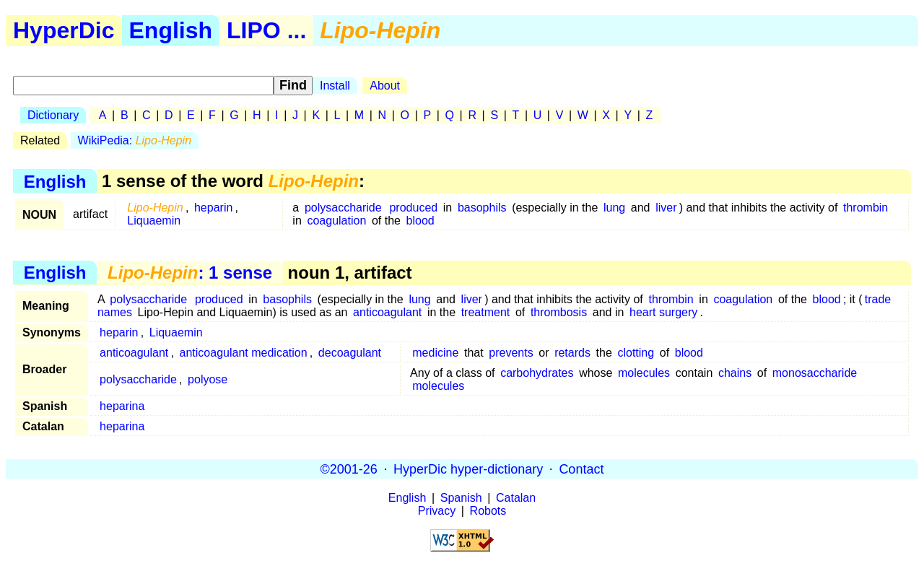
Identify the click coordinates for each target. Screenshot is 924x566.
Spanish (461, 498)
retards (572, 353)
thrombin (866, 208)
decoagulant (350, 353)
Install (335, 86)
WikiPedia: (135, 140)
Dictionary (53, 115)
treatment (486, 312)
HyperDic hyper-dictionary (468, 469)
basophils (482, 208)
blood (420, 221)
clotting (636, 353)
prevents (511, 353)
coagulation (336, 221)
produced (413, 208)
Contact (581, 469)
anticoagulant (387, 312)
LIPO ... (266, 30)
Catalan (516, 498)
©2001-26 (349, 469)
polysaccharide (343, 208)
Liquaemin (154, 221)
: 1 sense (190, 273)
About (385, 86)
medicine (435, 353)
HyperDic (64, 30)
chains (735, 373)
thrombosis (559, 312)
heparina (122, 406)
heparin (213, 208)
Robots (488, 511)
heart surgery (663, 312)
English (171, 30)
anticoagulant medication (244, 353)
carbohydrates (537, 373)
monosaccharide (815, 373)
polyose (208, 379)
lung (614, 208)
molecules (644, 373)
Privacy (437, 511)
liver (666, 208)
